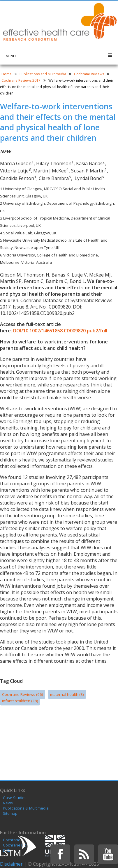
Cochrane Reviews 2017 (21, 80)
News (8, 803)
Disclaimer (11, 864)
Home (7, 74)
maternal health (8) (67, 694)
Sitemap (10, 813)
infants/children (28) (20, 701)
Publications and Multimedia (43, 74)
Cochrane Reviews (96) (23, 694)
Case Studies (15, 798)
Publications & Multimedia (26, 808)
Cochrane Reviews (89, 74)
